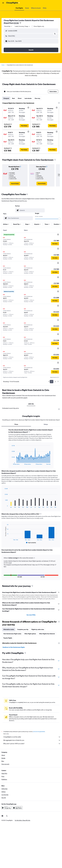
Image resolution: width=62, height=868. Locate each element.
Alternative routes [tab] (9, 629)
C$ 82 (16, 23)
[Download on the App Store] (17, 808)
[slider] (59, 219)
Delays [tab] (46, 424)
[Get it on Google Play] (6, 808)
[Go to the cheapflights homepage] (13, 3)
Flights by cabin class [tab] (38, 629)
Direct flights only (39, 26)
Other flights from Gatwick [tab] (47, 634)
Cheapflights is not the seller (32, 737)
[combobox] (8, 26)
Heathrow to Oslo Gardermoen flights (14, 647)
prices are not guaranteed (39, 732)
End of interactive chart (11, 463)
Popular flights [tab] (8, 638)
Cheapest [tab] (6, 98)
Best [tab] (13, 98)
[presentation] (20, 23)
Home (3, 65)
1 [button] (52, 382)
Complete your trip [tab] (23, 629)
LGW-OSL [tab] (31, 404)
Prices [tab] (16, 424)
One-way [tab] (37, 98)
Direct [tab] (20, 98)
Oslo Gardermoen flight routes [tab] (12, 634)
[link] (15, 184)
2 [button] (55, 382)
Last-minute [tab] (28, 98)
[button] (3, 3)
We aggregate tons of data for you (32, 740)
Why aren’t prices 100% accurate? (32, 744)
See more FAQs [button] (31, 615)
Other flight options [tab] (30, 634)
